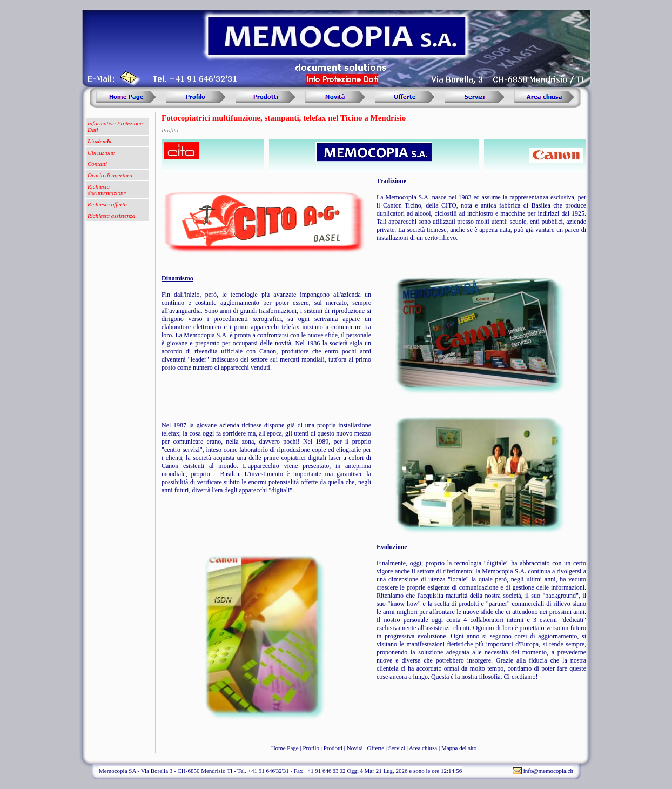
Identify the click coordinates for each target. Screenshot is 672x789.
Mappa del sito (459, 748)
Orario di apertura (110, 175)
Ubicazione (101, 152)
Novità (355, 748)
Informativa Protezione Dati (115, 126)
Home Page (285, 748)
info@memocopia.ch (548, 771)
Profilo (311, 748)
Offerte (375, 748)
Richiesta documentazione (107, 190)
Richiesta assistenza (111, 216)
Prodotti (333, 748)
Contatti (97, 164)
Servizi (397, 748)
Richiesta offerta (107, 204)
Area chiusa (423, 748)
